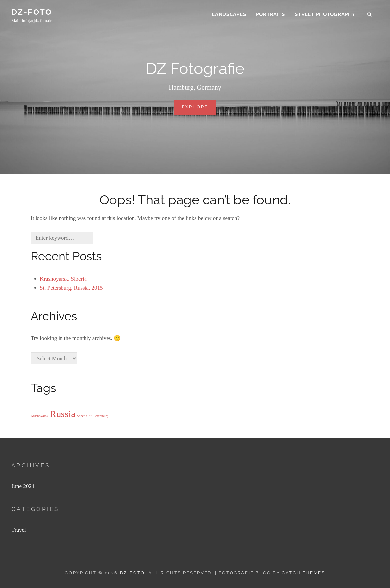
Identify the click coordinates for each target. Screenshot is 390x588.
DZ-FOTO (32, 13)
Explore (199, 109)
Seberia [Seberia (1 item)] (82, 416)
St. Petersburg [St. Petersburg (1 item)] (99, 416)
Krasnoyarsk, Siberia (63, 279)
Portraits (271, 15)
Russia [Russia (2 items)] (62, 414)
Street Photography (325, 15)
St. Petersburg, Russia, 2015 (71, 288)
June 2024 (23, 486)
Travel (19, 530)
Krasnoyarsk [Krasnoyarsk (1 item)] (39, 416)
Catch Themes (303, 573)
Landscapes (229, 15)
